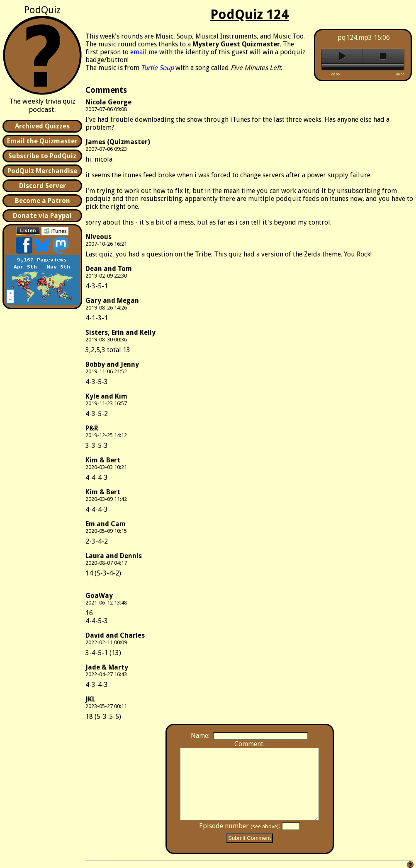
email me (144, 52)
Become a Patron (43, 201)
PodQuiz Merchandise (42, 171)
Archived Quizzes (42, 126)
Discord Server (43, 186)
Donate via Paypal (42, 216)
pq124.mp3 (355, 37)
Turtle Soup (157, 68)
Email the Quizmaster (42, 141)
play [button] (342, 56)
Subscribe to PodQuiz (42, 156)
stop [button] (383, 56)
